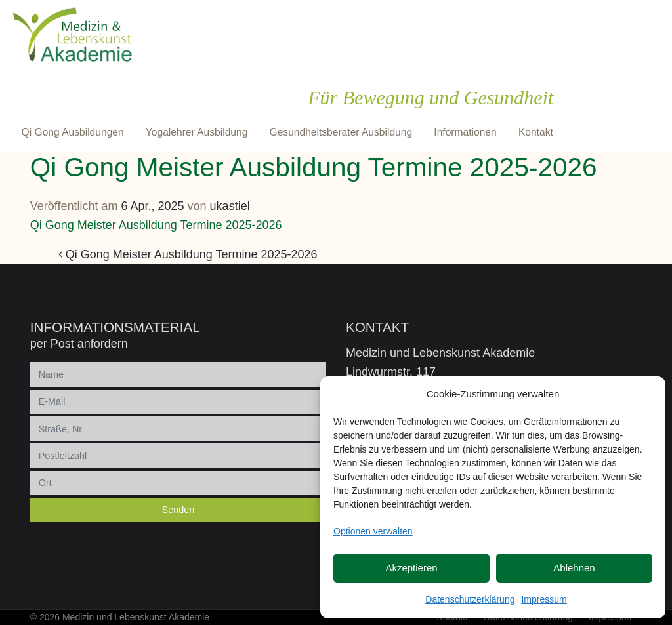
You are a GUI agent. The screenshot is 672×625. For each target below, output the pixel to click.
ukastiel (230, 206)
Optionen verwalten (373, 531)
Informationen (465, 132)
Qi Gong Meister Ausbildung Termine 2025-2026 (156, 225)
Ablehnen (574, 568)
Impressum (544, 599)
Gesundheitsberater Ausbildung (341, 132)
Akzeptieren (411, 568)
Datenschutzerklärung (470, 599)
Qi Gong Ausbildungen (73, 132)
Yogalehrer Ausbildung (197, 132)
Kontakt (536, 132)
